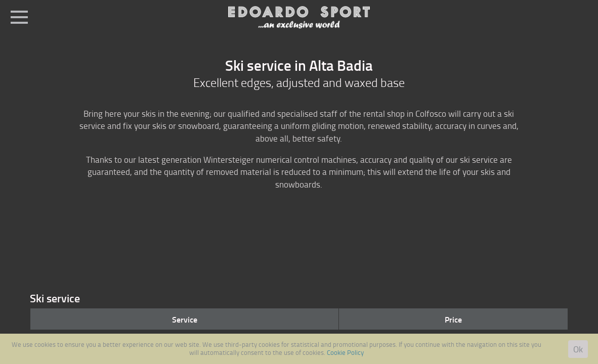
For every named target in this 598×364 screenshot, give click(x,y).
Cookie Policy (345, 352)
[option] (299, 230)
